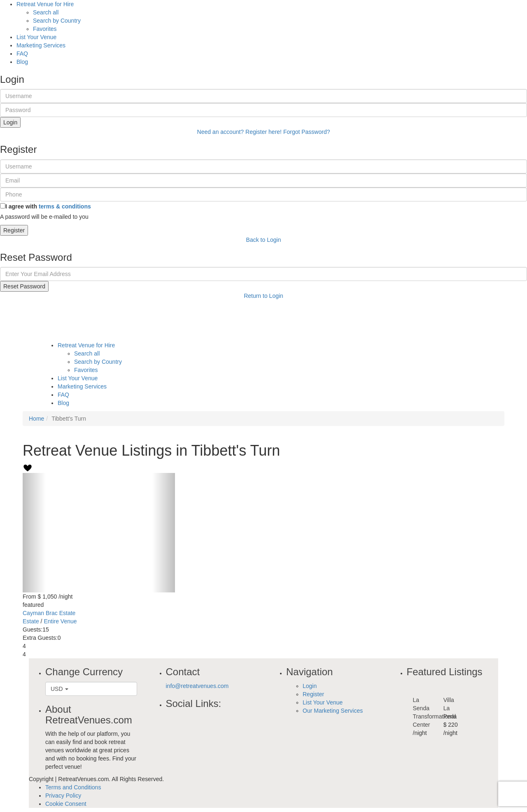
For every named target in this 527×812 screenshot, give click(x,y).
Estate (31, 621)
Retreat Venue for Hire (45, 4)
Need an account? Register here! (239, 132)
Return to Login (263, 296)
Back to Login (264, 240)
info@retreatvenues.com (197, 686)
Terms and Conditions (73, 787)
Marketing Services (41, 45)
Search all (46, 12)
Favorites (45, 29)
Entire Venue (60, 621)
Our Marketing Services (333, 711)
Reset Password (24, 286)
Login (10, 122)
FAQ (22, 54)
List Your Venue (36, 37)
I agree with (48, 206)
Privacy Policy (63, 796)
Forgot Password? (307, 132)
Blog (22, 62)
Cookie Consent (66, 804)
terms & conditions (65, 206)
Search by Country (57, 21)
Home (36, 419)
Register (14, 230)
